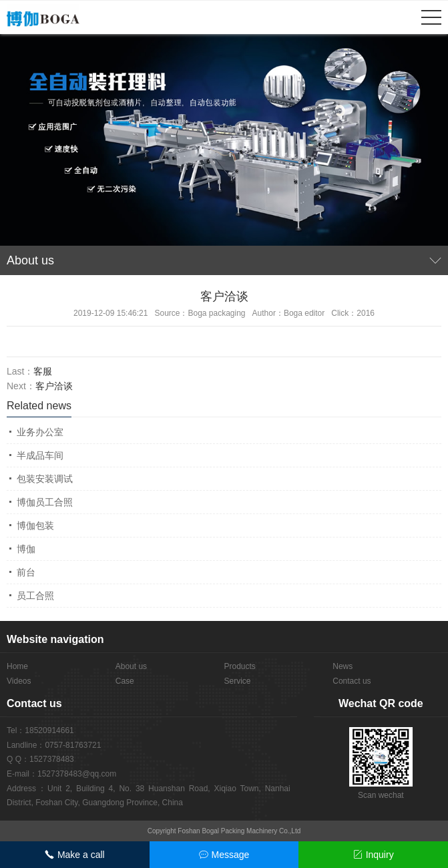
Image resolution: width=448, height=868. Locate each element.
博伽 (26, 549)
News (343, 666)
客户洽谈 (54, 386)
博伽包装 (35, 525)
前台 (26, 572)
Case (125, 681)
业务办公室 (40, 432)
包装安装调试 (45, 479)
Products (240, 666)
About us (131, 666)
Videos (19, 681)
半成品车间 (40, 455)
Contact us (352, 681)
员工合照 (35, 596)
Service (238, 681)
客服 (43, 371)
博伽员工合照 (45, 502)
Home (17, 666)
